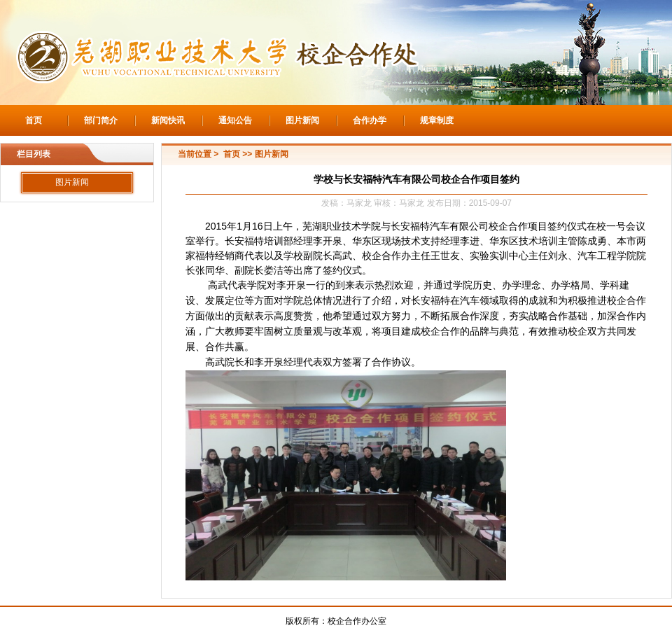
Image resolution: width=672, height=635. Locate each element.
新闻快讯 (168, 120)
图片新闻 (302, 120)
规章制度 (437, 120)
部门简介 (101, 120)
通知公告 (235, 120)
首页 (34, 120)
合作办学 (370, 120)
